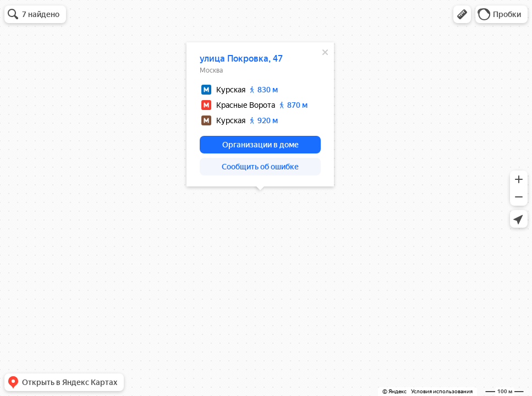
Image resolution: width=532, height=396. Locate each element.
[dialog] (260, 114)
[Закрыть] (325, 52)
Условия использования (442, 391)
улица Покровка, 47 (241, 59)
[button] (462, 14)
